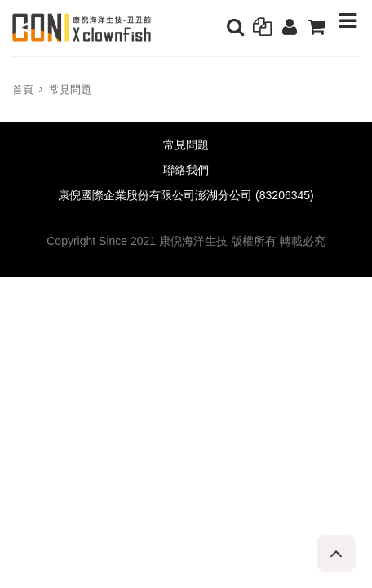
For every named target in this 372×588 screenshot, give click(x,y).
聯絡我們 (186, 170)
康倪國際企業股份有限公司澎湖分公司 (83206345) (186, 196)
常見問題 (70, 89)
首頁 (23, 89)
